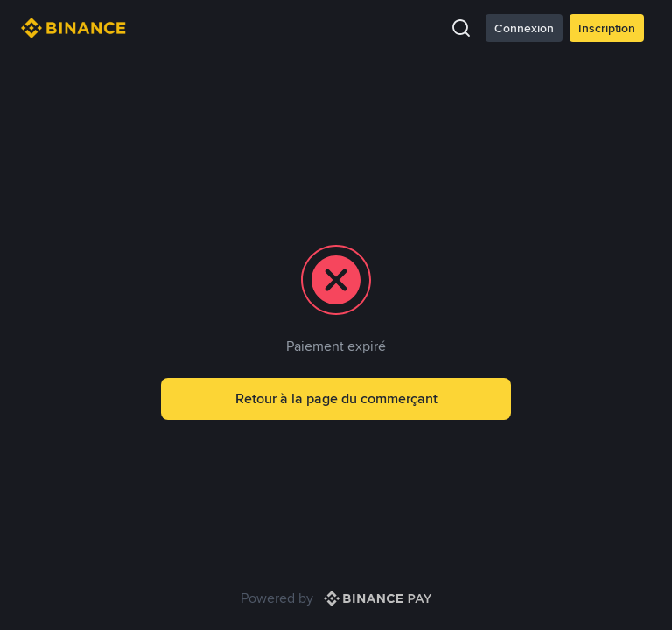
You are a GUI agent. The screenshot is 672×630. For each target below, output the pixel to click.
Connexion (524, 28)
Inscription (607, 28)
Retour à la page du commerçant (336, 399)
